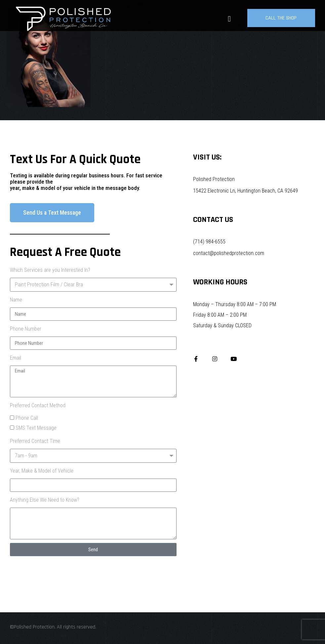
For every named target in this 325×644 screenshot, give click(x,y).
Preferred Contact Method (38, 405)
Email (16, 358)
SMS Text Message (36, 428)
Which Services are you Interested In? (50, 270)
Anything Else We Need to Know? (45, 500)
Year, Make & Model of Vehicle (42, 471)
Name (16, 300)
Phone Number (26, 329)
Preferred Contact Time (35, 441)
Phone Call (27, 418)
